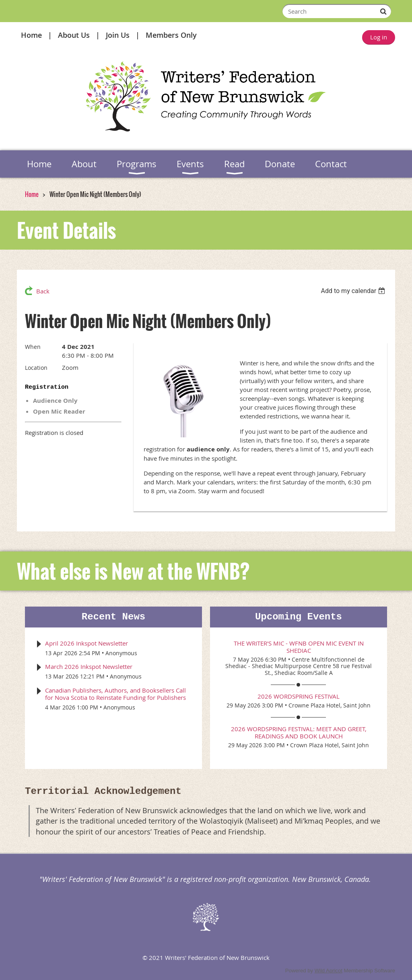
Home (31, 35)
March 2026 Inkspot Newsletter (89, 666)
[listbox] (354, 291)
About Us (74, 35)
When (33, 347)
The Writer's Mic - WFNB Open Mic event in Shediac (299, 647)
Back (43, 291)
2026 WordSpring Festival (299, 696)
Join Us (118, 35)
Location (36, 368)
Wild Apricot (329, 971)
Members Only (171, 35)
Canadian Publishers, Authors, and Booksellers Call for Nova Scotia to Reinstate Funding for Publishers (115, 694)
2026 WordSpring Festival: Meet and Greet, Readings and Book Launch (299, 732)
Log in (379, 37)
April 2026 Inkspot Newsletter (87, 643)
